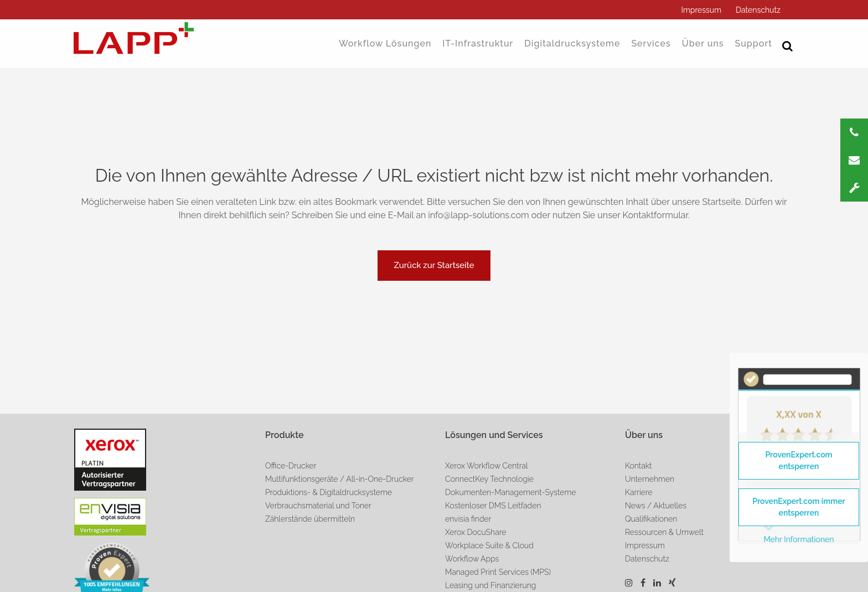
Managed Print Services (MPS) (498, 572)
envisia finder (468, 519)
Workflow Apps (472, 559)
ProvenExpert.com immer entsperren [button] (799, 507)
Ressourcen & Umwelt (664, 532)
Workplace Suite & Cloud (489, 545)
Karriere (639, 492)
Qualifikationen (651, 519)
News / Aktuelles (656, 506)
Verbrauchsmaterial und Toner (318, 506)
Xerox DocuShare (476, 532)
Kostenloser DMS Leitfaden (493, 506)
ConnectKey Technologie (489, 479)
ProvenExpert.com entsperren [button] (799, 460)
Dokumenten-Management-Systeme (510, 492)
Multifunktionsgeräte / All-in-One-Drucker (340, 479)
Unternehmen (650, 479)
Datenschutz (758, 10)
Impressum (701, 10)
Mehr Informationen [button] (799, 539)
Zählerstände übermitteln (310, 519)
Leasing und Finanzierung (490, 585)
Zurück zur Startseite (434, 265)
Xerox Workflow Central (487, 466)
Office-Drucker (291, 466)
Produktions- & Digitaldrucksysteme (329, 492)
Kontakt (639, 466)
